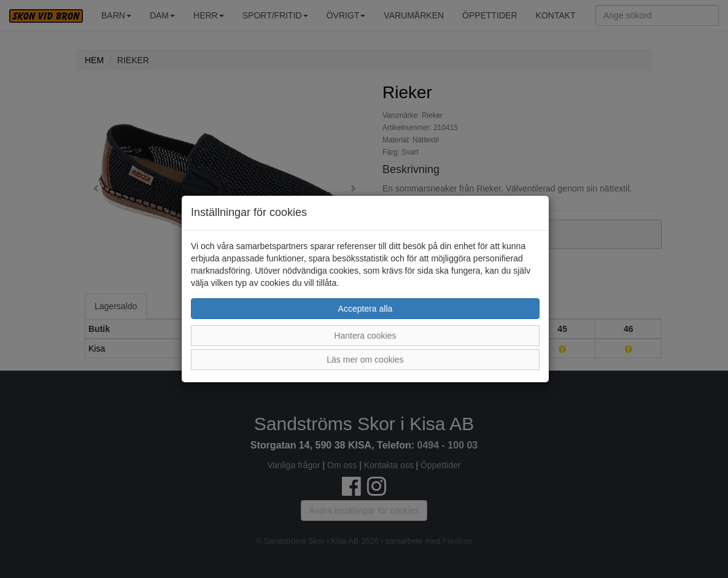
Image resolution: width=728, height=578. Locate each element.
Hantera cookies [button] (365, 336)
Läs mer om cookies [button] (365, 360)
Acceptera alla (366, 309)
